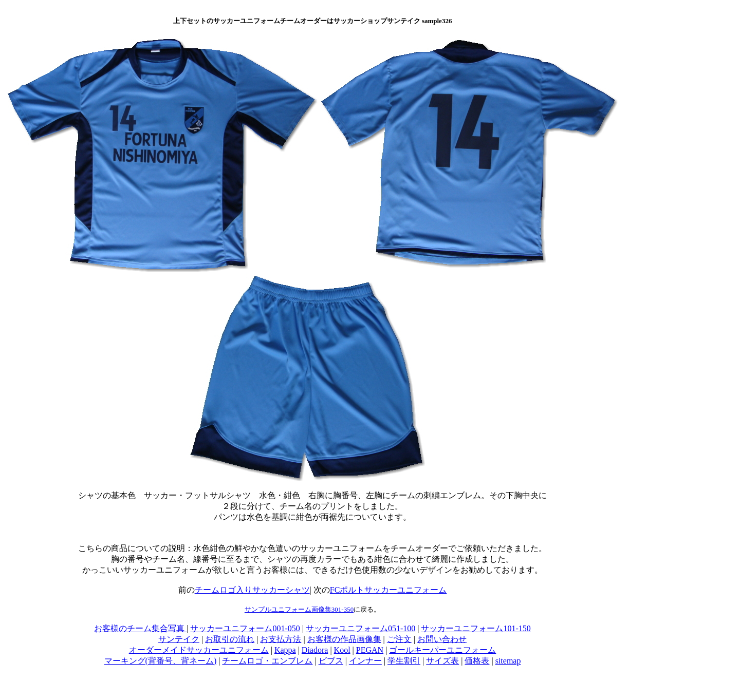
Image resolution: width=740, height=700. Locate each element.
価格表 (477, 661)
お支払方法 (281, 639)
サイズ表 (442, 661)
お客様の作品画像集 (344, 639)
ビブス (331, 661)
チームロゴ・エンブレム (267, 661)
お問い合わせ (442, 639)
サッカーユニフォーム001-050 (245, 628)
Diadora (315, 650)
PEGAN (370, 650)
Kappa (285, 650)
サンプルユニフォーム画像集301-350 (299, 609)
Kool (342, 650)
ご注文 (399, 639)
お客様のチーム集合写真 (140, 628)
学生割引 (404, 661)
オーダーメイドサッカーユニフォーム (199, 650)
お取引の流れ (230, 639)
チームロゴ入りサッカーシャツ (252, 590)
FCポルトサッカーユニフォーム (388, 590)
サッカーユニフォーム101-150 (476, 628)
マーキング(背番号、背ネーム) (161, 661)
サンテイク (179, 639)
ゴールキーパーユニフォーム (442, 650)
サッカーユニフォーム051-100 (360, 628)
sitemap (508, 661)
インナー (365, 661)
